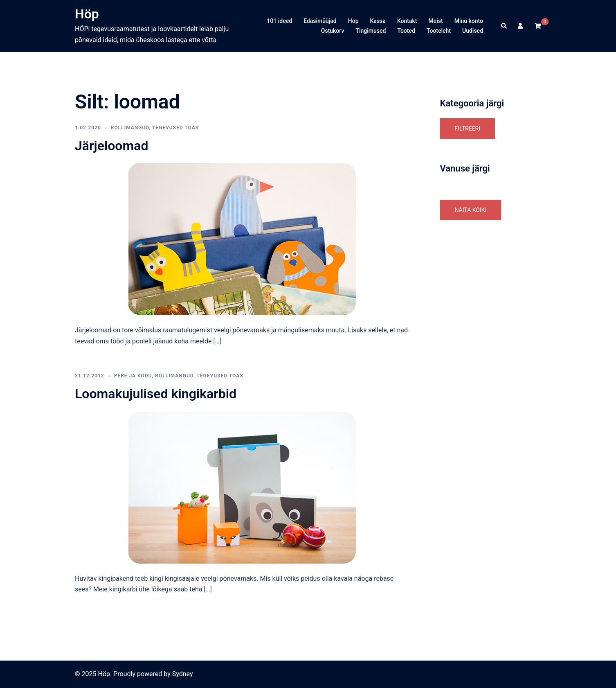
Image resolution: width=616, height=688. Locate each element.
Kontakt (407, 21)
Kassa (378, 21)
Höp (87, 14)
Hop (353, 21)
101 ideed (279, 21)
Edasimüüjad (320, 21)
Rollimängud (130, 128)
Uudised (473, 31)
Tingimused (371, 31)
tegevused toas (175, 128)
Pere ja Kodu (133, 376)
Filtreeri (468, 129)
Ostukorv (333, 31)
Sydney (183, 674)
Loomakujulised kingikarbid (156, 394)
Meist (435, 21)
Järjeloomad (111, 146)
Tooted (406, 31)
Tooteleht (439, 31)
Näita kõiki (471, 210)
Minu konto (469, 21)
